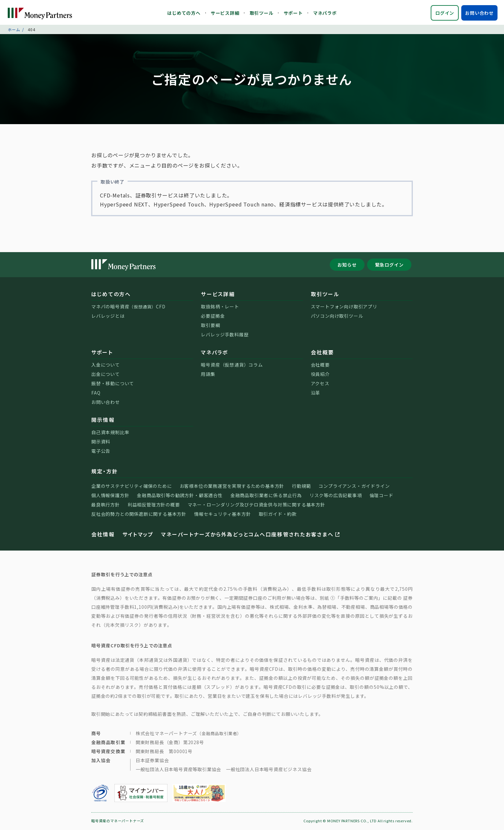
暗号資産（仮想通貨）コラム (232, 366)
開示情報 (103, 421)
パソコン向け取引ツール (337, 317)
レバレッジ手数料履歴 (225, 335)
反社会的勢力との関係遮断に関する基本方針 (139, 515)
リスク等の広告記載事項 (336, 496)
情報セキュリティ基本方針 (223, 515)
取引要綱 (210, 326)
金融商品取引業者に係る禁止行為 (266, 496)
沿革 (316, 394)
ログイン (445, 13)
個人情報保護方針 (110, 496)
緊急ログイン (389, 266)
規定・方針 (105, 472)
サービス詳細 (225, 13)
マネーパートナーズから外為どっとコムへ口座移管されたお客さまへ (251, 535)
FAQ (96, 394)
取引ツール (262, 13)
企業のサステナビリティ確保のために (132, 487)
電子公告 (101, 452)
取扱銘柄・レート (220, 307)
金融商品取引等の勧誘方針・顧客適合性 (180, 496)
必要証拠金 (213, 317)
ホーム (14, 30)
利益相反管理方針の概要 (154, 506)
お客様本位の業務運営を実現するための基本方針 (232, 487)
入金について (106, 366)
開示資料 (101, 442)
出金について (106, 375)
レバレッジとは (108, 317)
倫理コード (382, 496)
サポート (293, 13)
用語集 (208, 375)
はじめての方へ (184, 13)
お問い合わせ (479, 13)
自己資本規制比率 (110, 433)
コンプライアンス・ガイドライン (354, 487)
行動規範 (301, 487)
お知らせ (347, 266)
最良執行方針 (106, 506)
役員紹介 (320, 375)
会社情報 (103, 535)
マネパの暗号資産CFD (128, 307)
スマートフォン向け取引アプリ (344, 307)
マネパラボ (325, 13)
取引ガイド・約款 (278, 515)
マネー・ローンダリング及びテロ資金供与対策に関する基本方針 (256, 506)
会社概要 (323, 353)
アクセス (320, 384)
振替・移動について (113, 384)
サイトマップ (138, 535)
